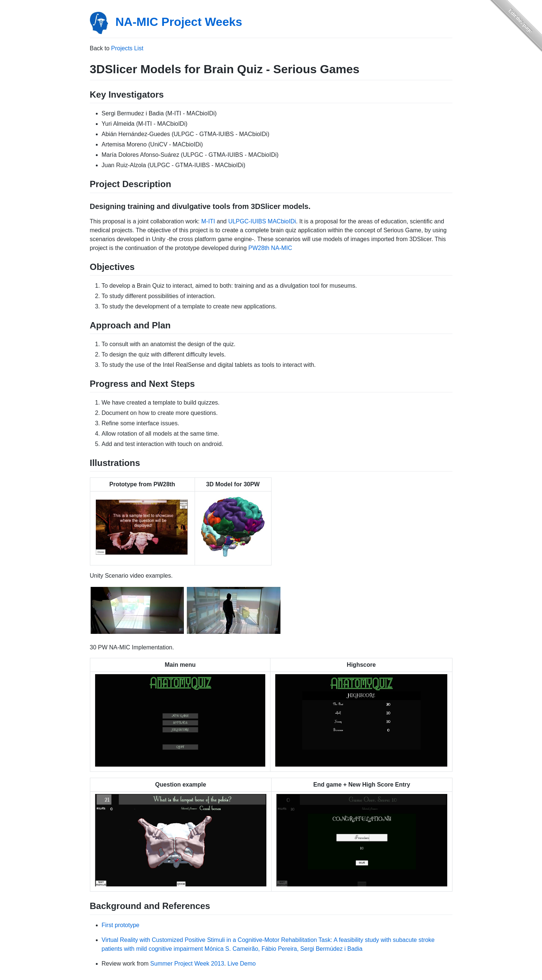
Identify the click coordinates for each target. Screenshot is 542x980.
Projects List (127, 48)
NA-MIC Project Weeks (179, 22)
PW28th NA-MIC (270, 248)
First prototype (121, 925)
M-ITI (208, 221)
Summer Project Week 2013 (187, 964)
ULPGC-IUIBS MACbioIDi (262, 221)
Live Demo (242, 964)
